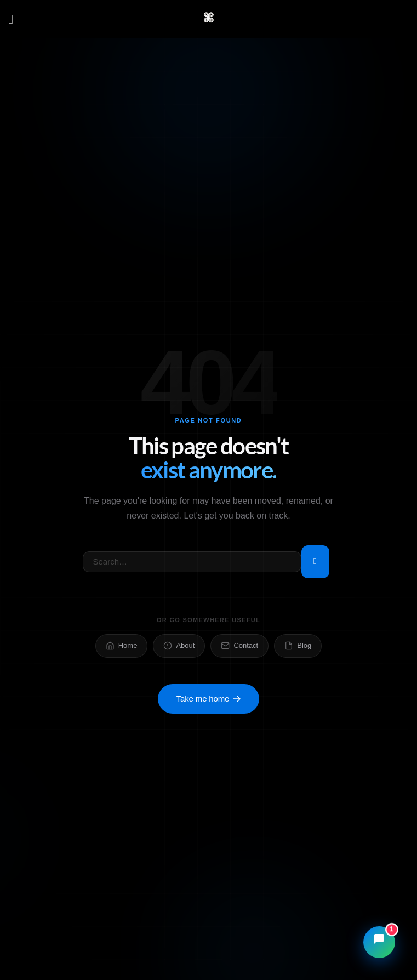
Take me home (209, 699)
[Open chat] (379, 942)
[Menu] (15, 19)
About (179, 646)
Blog (298, 646)
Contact (239, 646)
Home (122, 646)
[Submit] (315, 562)
